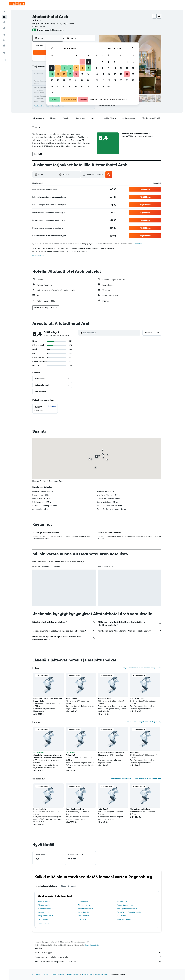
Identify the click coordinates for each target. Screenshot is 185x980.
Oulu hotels (122, 916)
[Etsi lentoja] (4, 12)
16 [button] (88, 74)
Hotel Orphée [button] (71, 698)
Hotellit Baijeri (87, 974)
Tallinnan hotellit (84, 905)
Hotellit (47, 974)
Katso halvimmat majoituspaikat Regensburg (143, 722)
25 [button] (58, 86)
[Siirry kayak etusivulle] (17, 4)
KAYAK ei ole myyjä (98, 952)
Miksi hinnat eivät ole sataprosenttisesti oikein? (98, 961)
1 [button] (82, 62)
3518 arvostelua (57, 30)
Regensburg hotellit (102, 974)
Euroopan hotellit (58, 974)
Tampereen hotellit (45, 916)
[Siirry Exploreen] (4, 35)
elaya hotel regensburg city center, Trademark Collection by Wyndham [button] (48, 756)
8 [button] (82, 68)
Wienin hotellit (44, 912)
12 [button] (64, 74)
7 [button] (76, 68)
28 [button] (76, 86)
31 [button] (52, 92)
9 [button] (88, 68)
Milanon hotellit (44, 905)
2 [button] (88, 62)
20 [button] (70, 80)
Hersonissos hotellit (85, 909)
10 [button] (52, 74)
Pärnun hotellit (123, 902)
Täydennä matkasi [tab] (69, 886)
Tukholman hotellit (45, 909)
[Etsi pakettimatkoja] (4, 28)
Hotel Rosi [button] (134, 752)
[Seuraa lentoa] (4, 40)
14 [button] (76, 74)
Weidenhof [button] (70, 755)
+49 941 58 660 (39, 26)
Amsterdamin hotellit (125, 905)
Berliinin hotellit (44, 902)
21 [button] (76, 80)
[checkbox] (45, 408)
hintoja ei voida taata (91, 945)
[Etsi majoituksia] (4, 17)
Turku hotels (82, 919)
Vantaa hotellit (83, 912)
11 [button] (58, 74)
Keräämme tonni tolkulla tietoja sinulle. (98, 957)
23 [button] (88, 80)
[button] (4, 4)
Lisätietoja (138, 244)
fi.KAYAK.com (37, 974)
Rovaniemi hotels (124, 919)
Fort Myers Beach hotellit (127, 909)
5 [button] (64, 68)
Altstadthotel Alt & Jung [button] (140, 809)
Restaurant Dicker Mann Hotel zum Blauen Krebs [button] (48, 700)
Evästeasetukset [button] (39, 255)
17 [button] (52, 80)
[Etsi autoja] (4, 22)
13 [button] (70, 74)
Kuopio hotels (43, 923)
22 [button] (82, 80)
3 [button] (52, 68)
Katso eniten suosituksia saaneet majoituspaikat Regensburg (136, 778)
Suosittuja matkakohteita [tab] (47, 886)
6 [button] (70, 68)
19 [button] (64, 80)
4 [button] (58, 68)
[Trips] (4, 53)
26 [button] (64, 86)
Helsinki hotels (83, 916)
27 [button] (70, 86)
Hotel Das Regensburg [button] (75, 809)
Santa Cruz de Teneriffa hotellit (129, 912)
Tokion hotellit (83, 902)
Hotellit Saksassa (73, 974)
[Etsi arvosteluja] (111, 333)
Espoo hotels (43, 919)
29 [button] (82, 86)
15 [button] (82, 74)
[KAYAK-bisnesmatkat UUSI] (4, 46)
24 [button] (52, 86)
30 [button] (88, 86)
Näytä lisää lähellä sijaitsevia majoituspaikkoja (142, 668)
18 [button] (58, 80)
